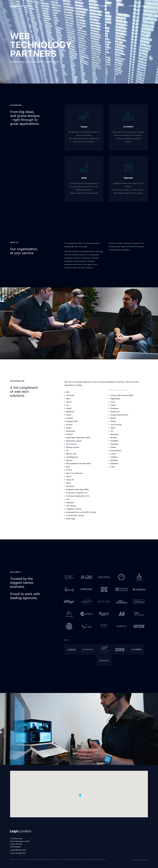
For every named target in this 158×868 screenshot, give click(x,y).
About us (120, 6)
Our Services (106, 6)
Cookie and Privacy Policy (140, 860)
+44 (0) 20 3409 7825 (18, 853)
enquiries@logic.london (18, 850)
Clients (132, 6)
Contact (144, 6)
